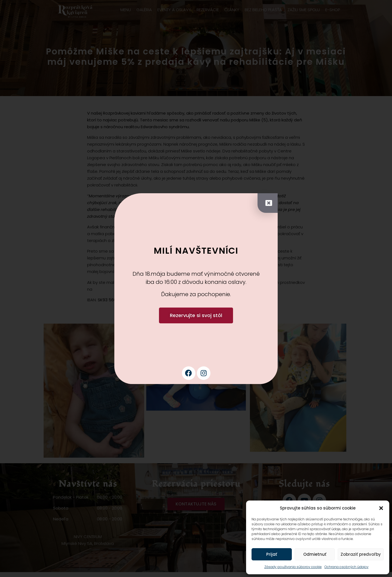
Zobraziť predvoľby (361, 554)
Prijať (272, 554)
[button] (381, 508)
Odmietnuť (315, 554)
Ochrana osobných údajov (347, 567)
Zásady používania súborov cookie (293, 567)
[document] (196, 288)
